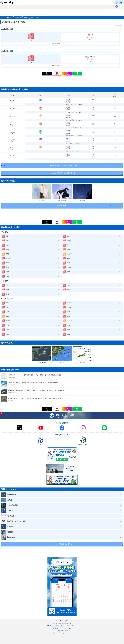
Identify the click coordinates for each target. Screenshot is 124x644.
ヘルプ (69, 628)
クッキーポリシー (72, 626)
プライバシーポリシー (59, 626)
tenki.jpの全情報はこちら (64, 544)
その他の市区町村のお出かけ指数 (63, 173)
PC (67, 621)
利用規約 (50, 626)
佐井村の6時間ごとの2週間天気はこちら (63, 165)
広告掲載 (55, 628)
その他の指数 (62, 205)
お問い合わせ (63, 628)
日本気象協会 (65, 631)
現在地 (117, 8)
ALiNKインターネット (65, 633)
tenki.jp (7, 2)
